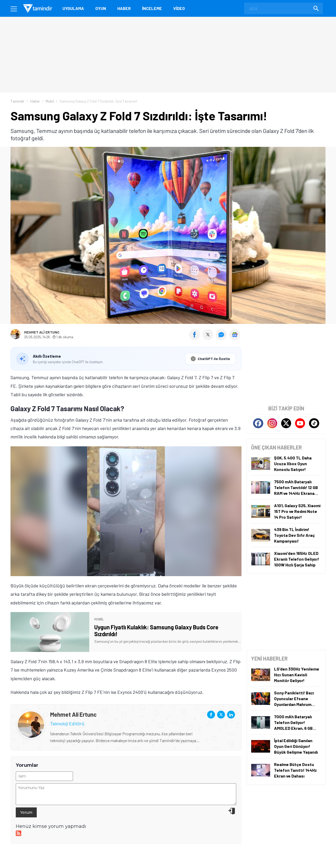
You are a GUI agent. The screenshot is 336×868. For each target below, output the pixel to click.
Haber (124, 8)
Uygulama (73, 8)
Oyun (101, 8)
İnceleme (152, 8)
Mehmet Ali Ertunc (42, 332)
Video (179, 8)
